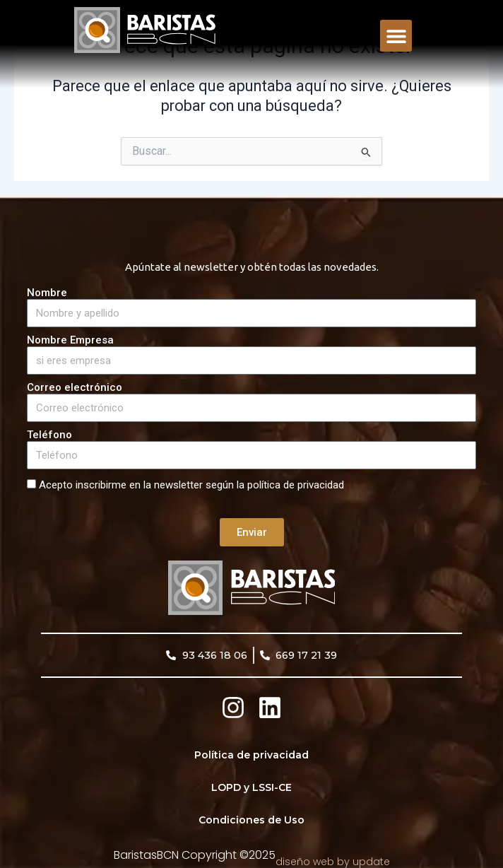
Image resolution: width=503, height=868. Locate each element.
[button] (396, 36)
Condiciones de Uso (251, 820)
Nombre (47, 293)
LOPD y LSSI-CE (251, 787)
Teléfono (49, 435)
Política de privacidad (251, 755)
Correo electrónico (75, 388)
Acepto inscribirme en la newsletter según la (191, 485)
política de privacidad (296, 485)
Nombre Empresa (70, 340)
